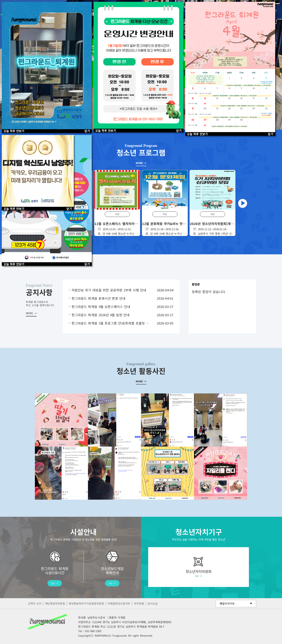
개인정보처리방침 (55, 603)
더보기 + (31, 310)
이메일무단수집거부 (119, 603)
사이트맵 (139, 603)
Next (243, 203)
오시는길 (153, 603)
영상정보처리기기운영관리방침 (86, 603)
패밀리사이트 (227, 603)
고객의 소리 (35, 603)
